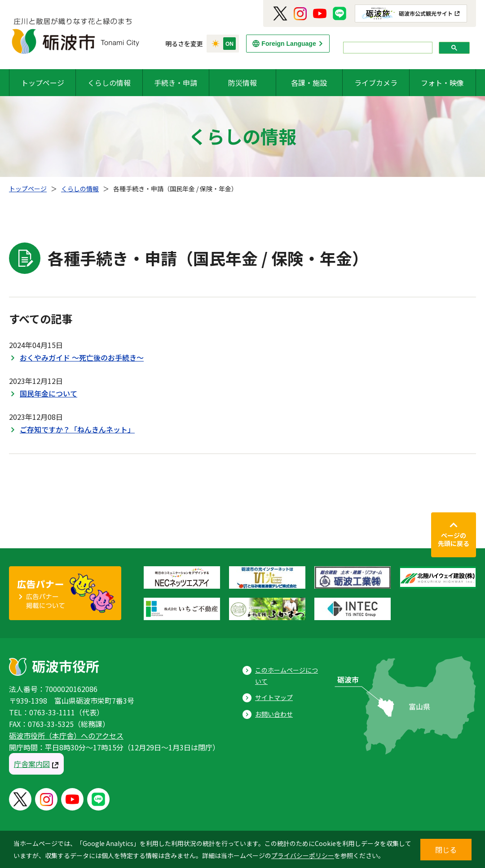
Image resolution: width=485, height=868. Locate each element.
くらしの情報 (109, 83)
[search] (387, 48)
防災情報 (242, 83)
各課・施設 (309, 83)
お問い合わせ (274, 714)
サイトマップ (274, 697)
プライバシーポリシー (303, 855)
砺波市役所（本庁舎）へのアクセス (66, 736)
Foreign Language (289, 44)
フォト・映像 (442, 83)
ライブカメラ (376, 83)
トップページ (43, 83)
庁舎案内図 (32, 764)
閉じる (446, 850)
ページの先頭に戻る (454, 539)
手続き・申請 (176, 83)
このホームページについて (287, 676)
